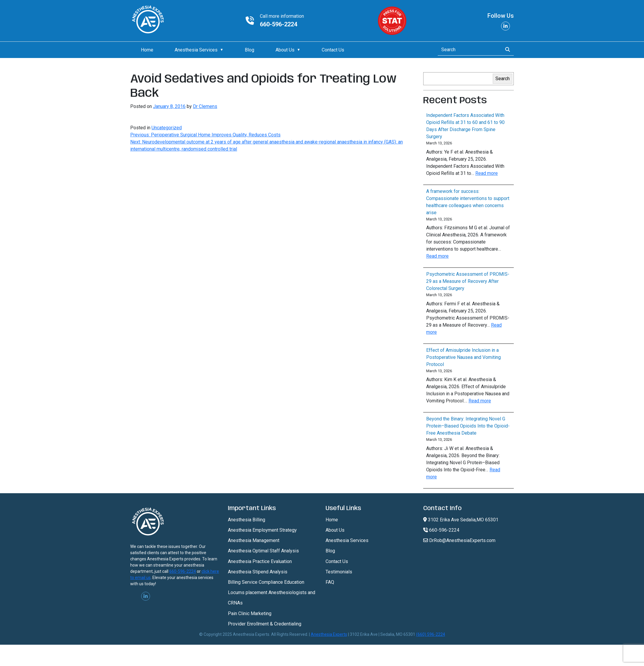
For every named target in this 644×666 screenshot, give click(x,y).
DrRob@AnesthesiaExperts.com (459, 540)
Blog (249, 50)
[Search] (468, 50)
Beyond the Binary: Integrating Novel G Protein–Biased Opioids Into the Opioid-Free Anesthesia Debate (468, 426)
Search (503, 79)
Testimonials (339, 572)
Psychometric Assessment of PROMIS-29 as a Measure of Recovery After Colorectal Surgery (468, 281)
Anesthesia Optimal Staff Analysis (263, 551)
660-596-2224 (278, 24)
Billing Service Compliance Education (266, 582)
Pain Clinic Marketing (250, 613)
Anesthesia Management (254, 540)
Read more (487, 173)
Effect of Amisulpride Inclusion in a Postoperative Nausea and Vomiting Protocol (463, 357)
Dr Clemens (205, 106)
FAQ (330, 582)
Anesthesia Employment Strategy (262, 530)
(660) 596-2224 (431, 634)
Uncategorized (167, 128)
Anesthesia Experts (329, 634)
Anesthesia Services (196, 50)
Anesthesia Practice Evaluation (260, 561)
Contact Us (333, 50)
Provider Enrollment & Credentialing (265, 624)
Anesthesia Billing (247, 520)
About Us (285, 50)
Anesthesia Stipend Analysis (258, 572)
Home (147, 50)
